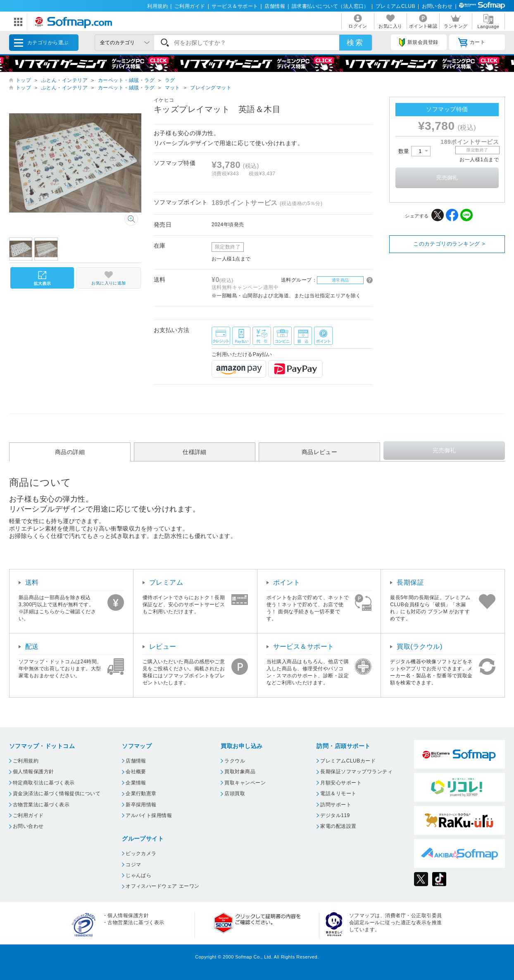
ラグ (170, 80)
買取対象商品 (240, 772)
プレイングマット (211, 88)
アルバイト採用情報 (149, 815)
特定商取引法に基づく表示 (44, 783)
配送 (32, 647)
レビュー (163, 647)
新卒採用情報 (141, 805)
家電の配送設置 (338, 826)
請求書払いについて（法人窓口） (330, 6)
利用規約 (157, 6)
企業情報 (136, 783)
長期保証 (410, 582)
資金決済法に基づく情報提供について (57, 794)
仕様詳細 (195, 452)
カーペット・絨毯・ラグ (126, 80)
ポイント (287, 582)
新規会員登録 (419, 43)
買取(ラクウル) (420, 647)
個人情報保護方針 (33, 772)
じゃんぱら (138, 875)
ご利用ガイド (190, 6)
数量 (414, 151)
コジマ (133, 865)
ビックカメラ (141, 853)
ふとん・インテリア (64, 80)
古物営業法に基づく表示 (41, 805)
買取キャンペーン (245, 783)
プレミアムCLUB (395, 6)
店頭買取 (235, 794)
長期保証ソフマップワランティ (356, 772)
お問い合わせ (437, 6)
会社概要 (136, 772)
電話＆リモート (338, 794)
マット (173, 88)
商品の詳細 (70, 452)
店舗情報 (275, 6)
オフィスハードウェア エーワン (163, 886)
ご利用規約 (26, 761)
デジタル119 (335, 815)
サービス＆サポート (235, 6)
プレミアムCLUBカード (348, 761)
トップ (23, 80)
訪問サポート (336, 805)
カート (472, 43)
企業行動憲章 (141, 794)
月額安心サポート (341, 783)
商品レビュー (320, 452)
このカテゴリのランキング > (449, 244)
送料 (32, 582)
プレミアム (166, 582)
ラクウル (235, 761)
